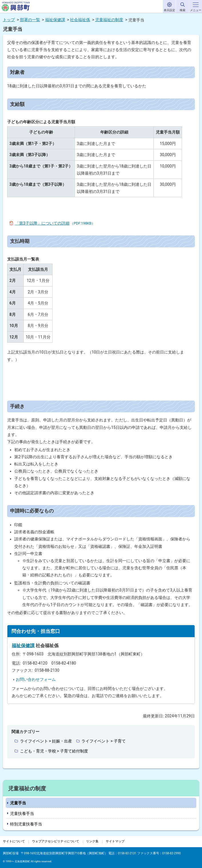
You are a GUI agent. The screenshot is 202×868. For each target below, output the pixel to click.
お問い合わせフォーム (36, 679)
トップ (9, 20)
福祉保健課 (55, 20)
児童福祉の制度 (109, 20)
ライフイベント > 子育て (103, 741)
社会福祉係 (80, 20)
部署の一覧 (30, 20)
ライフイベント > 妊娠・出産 (46, 741)
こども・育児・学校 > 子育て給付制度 (54, 751)
